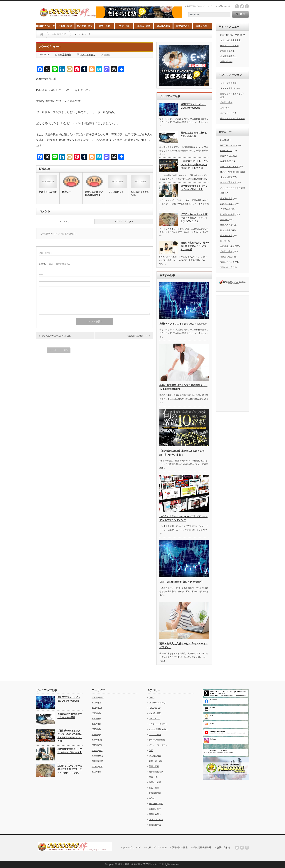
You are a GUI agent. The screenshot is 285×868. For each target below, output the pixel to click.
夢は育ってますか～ (48, 193)
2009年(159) (97, 766)
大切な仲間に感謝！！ (137, 336)
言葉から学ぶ (203, 26)
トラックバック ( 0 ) (124, 221)
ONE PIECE (226, 161)
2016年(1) (96, 729)
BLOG (223, 140)
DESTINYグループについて (200, 6)
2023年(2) (96, 703)
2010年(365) (97, 761)
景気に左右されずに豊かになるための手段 (194, 134)
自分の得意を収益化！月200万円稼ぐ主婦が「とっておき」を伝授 (195, 246)
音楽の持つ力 (226, 267)
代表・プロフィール (229, 46)
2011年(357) (97, 756)
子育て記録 (225, 209)
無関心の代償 (226, 225)
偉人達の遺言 (163, 26)
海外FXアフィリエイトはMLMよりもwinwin (193, 106)
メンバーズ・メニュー (230, 188)
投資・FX (124, 26)
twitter (242, 6)
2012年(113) (97, 750)
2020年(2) (96, 713)
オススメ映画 (226, 177)
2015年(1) (96, 735)
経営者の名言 (183, 26)
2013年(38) (97, 745)
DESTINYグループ (45, 26)
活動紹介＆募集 (227, 51)
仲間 (222, 193)
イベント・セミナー (229, 113)
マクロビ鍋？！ (116, 192)
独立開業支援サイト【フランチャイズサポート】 (194, 188)
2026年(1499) (98, 697)
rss (237, 6)
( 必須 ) (45, 253)
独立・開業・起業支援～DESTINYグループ (139, 864)
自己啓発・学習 (85, 26)
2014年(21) (97, 740)
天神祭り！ (68, 192)
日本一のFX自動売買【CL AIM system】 (182, 582)
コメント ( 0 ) (65, 221)
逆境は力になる (227, 262)
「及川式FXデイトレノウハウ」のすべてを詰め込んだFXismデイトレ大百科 (194, 164)
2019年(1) (96, 719)
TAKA (107, 55)
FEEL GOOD (226, 150)
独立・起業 (104, 26)
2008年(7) (96, 772)
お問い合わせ (224, 6)
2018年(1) (96, 724)
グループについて (132, 847)
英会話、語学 (144, 26)
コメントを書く (88, 55)
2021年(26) (97, 708)
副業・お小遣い (227, 204)
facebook (247, 6)
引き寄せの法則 (227, 214)
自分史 (223, 241)
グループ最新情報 (228, 83)
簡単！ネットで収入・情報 (232, 118)
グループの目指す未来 (230, 40)
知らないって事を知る (140, 193)
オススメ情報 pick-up (230, 88)
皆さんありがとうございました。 (57, 336)
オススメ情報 (65, 26)
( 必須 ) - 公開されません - (55, 264)
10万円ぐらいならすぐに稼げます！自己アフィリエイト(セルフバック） (194, 218)
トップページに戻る (59, 350)
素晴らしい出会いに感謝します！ (94, 193)
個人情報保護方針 (228, 56)
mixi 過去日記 (64, 55)
